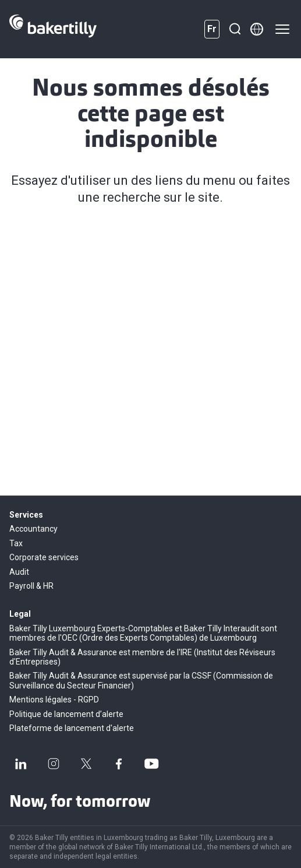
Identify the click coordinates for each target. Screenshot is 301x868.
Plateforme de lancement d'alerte (72, 728)
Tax (16, 543)
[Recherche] (235, 29)
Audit (19, 572)
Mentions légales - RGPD (54, 700)
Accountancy (33, 529)
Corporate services (44, 557)
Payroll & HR (31, 586)
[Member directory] (257, 29)
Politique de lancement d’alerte (66, 714)
